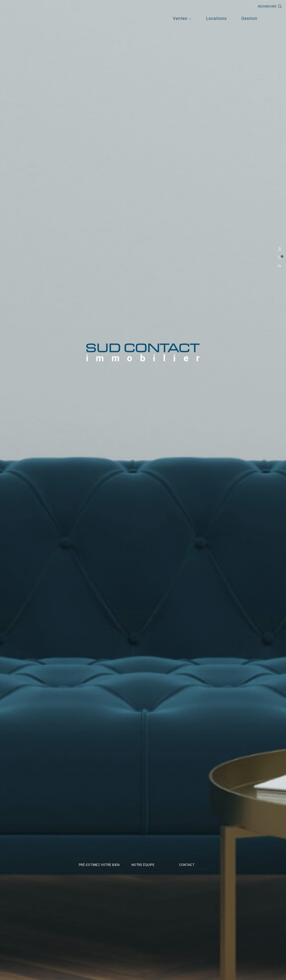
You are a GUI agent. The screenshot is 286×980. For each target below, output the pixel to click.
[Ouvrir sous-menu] (190, 19)
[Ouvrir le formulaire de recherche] (270, 6)
